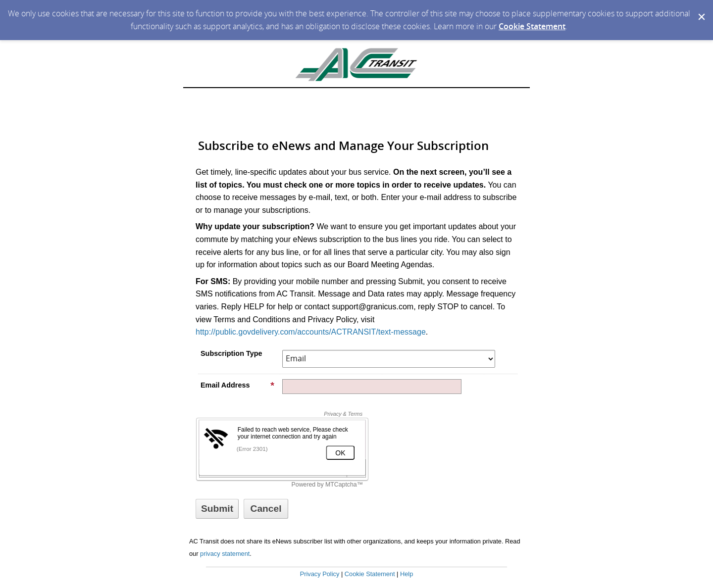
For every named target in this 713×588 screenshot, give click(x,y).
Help (407, 574)
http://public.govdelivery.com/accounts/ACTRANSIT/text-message (311, 332)
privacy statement (225, 554)
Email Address (238, 385)
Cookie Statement (532, 26)
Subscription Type (231, 353)
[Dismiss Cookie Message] (701, 9)
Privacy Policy (320, 574)
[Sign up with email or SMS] (217, 509)
